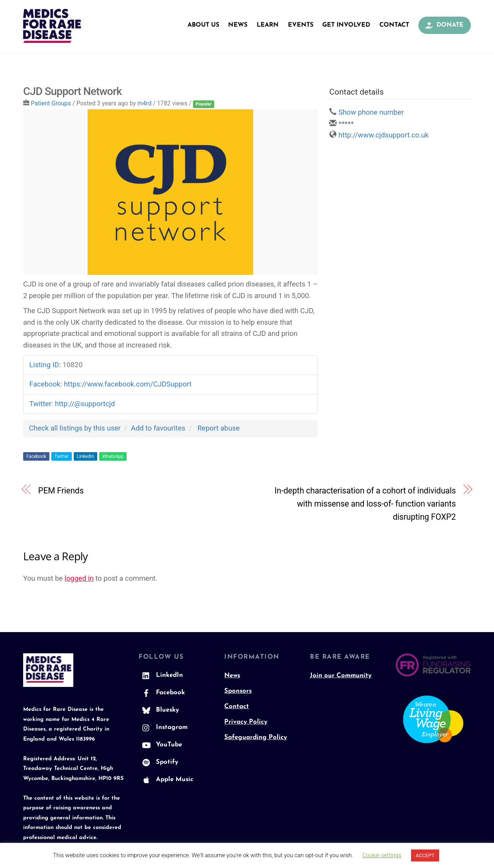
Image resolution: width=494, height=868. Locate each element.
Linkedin (85, 457)
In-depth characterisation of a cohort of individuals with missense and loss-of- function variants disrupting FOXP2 (365, 504)
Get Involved (346, 25)
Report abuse (218, 429)
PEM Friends (61, 491)
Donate (445, 25)
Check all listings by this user (75, 429)
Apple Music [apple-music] (166, 780)
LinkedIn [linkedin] (161, 676)
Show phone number (371, 113)
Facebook (36, 457)
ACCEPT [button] (425, 855)
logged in (79, 579)
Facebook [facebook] (162, 693)
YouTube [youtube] (160, 745)
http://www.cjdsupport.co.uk (384, 136)
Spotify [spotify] (158, 763)
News (238, 25)
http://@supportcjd (85, 404)
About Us (203, 25)
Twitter (62, 457)
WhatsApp (113, 457)
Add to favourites (158, 429)
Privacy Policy (246, 722)
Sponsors (238, 692)
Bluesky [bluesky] (159, 710)
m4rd (145, 104)
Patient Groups (51, 104)
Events (301, 25)
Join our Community (341, 676)
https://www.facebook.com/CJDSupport (128, 385)
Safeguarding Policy (256, 737)
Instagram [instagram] (163, 728)
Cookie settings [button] (382, 855)
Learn (268, 25)
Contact (394, 25)
